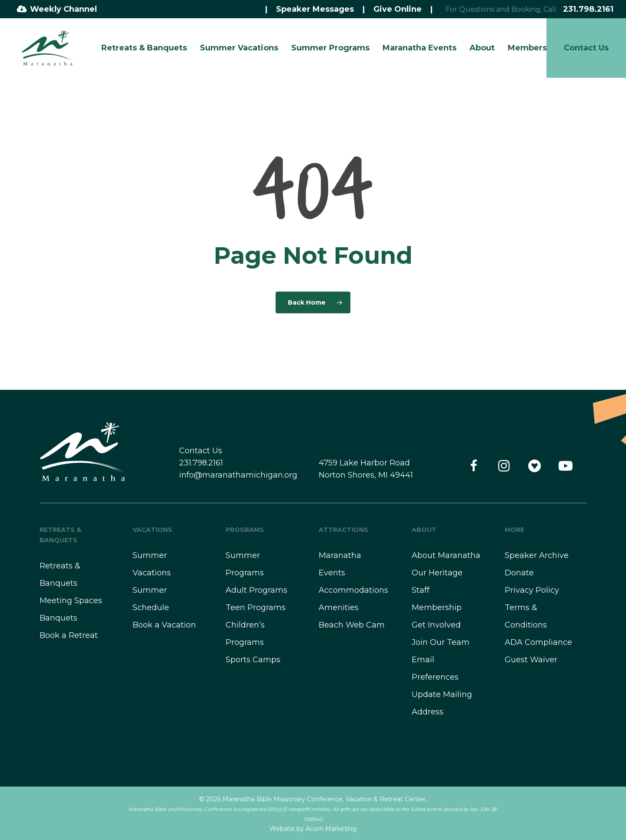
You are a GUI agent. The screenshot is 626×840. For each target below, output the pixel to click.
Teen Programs (256, 608)
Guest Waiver (531, 660)
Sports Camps (253, 660)
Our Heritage (437, 573)
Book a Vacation (164, 625)
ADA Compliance (538, 642)
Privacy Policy (532, 590)
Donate (519, 573)
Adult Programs (256, 590)
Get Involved (436, 625)
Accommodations (353, 590)
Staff (421, 590)
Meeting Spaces (71, 601)
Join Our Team (441, 642)
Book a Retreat (69, 635)
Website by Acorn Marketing (313, 829)
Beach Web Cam (352, 625)
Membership (437, 608)
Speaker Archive (537, 555)
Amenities (339, 608)
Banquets (58, 618)
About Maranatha (446, 555)
